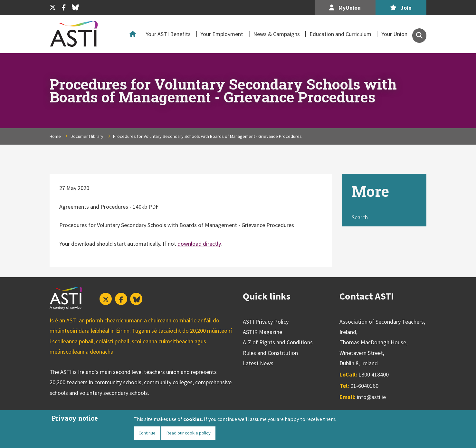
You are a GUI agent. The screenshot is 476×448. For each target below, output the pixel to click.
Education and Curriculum (340, 34)
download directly (199, 244)
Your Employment (222, 34)
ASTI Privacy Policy (266, 322)
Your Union (394, 34)
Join (401, 8)
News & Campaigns (276, 34)
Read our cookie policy (188, 433)
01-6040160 (364, 386)
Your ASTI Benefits (168, 34)
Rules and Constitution (270, 353)
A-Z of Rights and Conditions (278, 342)
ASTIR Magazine (262, 332)
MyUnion (345, 8)
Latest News (258, 363)
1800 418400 (374, 374)
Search (360, 217)
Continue (147, 433)
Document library (87, 136)
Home (134, 34)
